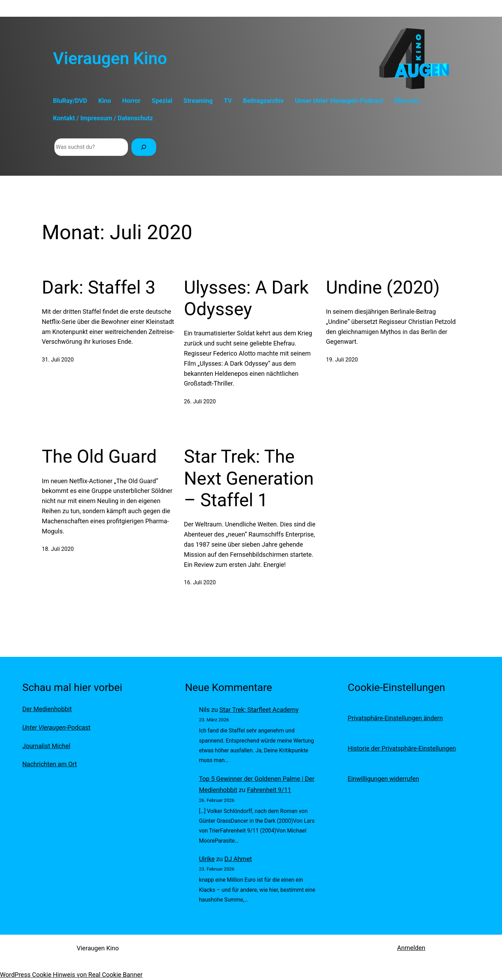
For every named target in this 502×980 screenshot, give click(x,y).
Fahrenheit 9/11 (269, 790)
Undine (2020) (383, 287)
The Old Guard (99, 457)
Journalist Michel (46, 746)
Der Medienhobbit (47, 709)
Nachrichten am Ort (50, 764)
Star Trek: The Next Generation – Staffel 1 (249, 478)
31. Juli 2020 (58, 360)
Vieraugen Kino (110, 58)
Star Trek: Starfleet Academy (259, 710)
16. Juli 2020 (200, 582)
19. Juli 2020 (342, 360)
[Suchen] (144, 147)
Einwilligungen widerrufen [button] (383, 779)
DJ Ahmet (238, 859)
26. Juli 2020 (200, 401)
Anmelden (411, 948)
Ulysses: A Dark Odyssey (246, 298)
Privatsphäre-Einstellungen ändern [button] (395, 718)
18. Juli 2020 (58, 549)
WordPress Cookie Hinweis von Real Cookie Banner (71, 975)
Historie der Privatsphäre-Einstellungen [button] (402, 748)
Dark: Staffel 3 (99, 287)
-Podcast (56, 727)
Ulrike (207, 859)
